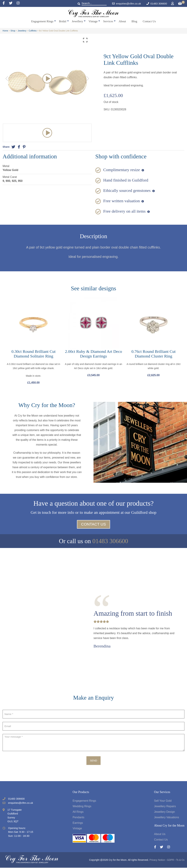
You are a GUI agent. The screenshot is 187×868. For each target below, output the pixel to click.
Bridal (63, 21)
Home (5, 31)
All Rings (78, 812)
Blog (134, 21)
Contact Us (149, 21)
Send (93, 761)
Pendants (78, 818)
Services (108, 21)
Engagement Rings (42, 21)
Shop (13, 31)
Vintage (93, 21)
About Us (160, 834)
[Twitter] (13, 3)
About (122, 21)
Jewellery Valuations (167, 818)
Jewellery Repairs (165, 807)
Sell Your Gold (163, 801)
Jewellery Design (164, 812)
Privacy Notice (157, 860)
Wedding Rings (82, 807)
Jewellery (77, 21)
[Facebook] (6, 3)
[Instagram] (18, 3)
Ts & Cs (180, 860)
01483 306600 (159, 4)
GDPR (170, 860)
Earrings (78, 823)
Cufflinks (33, 31)
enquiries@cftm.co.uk (127, 4)
